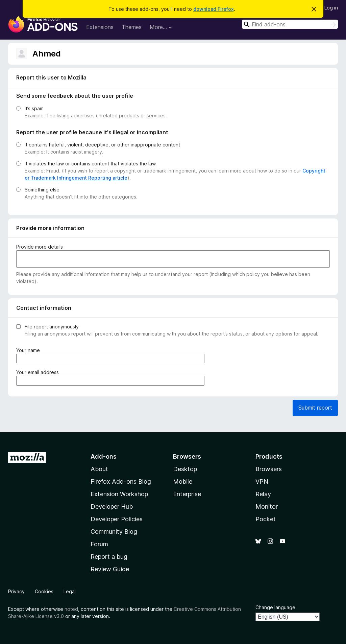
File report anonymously (52, 327)
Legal (70, 591)
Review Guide (110, 569)
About (99, 469)
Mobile (183, 481)
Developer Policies (117, 519)
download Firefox (214, 9)
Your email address (39, 372)
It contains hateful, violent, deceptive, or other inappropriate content (102, 145)
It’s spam (34, 108)
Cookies (44, 591)
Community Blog (114, 532)
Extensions (100, 27)
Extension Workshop (119, 494)
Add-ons (104, 456)
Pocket (266, 519)
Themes (132, 27)
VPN (262, 481)
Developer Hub (112, 507)
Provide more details (40, 247)
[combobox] (290, 24)
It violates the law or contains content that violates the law (90, 164)
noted (71, 609)
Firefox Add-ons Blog (121, 481)
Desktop (185, 469)
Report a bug (109, 557)
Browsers (269, 469)
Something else (42, 190)
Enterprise (187, 494)
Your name (29, 350)
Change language (275, 607)
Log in (331, 8)
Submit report (315, 408)
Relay (263, 494)
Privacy (16, 591)
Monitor (267, 507)
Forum (99, 544)
